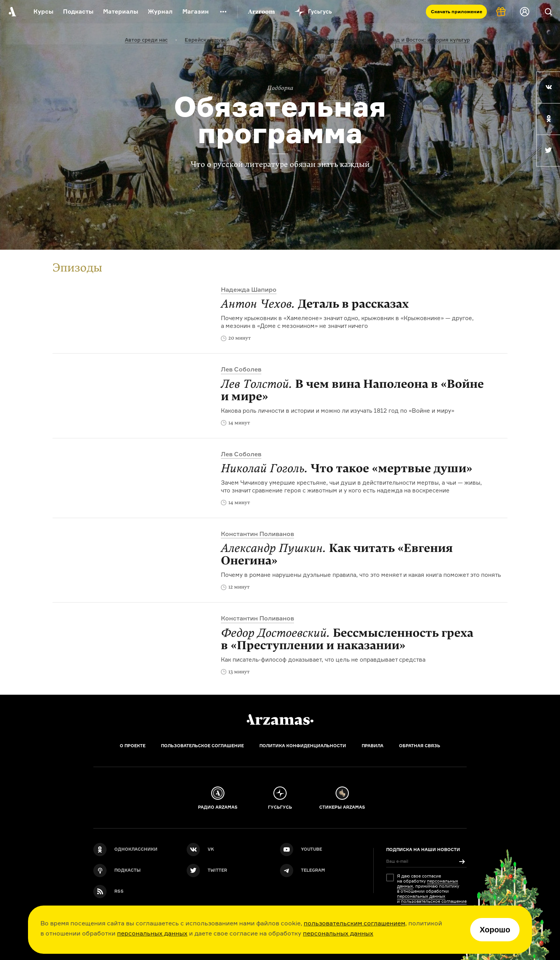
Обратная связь (420, 746)
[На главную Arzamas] (12, 12)
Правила (373, 746)
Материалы (121, 11)
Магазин (196, 11)
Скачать (457, 11)
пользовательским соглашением (354, 923)
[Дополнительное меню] (223, 12)
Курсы (43, 11)
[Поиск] (548, 12)
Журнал (160, 11)
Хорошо (495, 930)
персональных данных (152, 933)
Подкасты (78, 11)
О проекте (133, 746)
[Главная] (280, 720)
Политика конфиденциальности (303, 746)
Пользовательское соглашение (202, 746)
